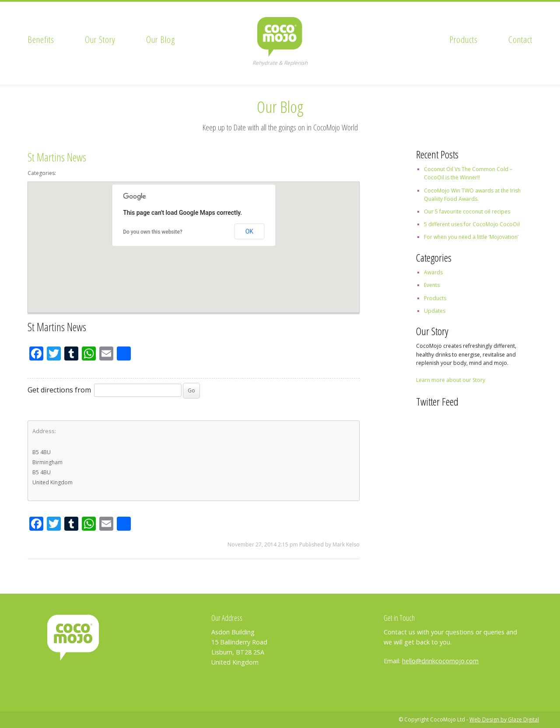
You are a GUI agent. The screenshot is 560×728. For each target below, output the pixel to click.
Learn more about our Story (451, 380)
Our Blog (161, 39)
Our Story (100, 39)
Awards (433, 272)
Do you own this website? (153, 232)
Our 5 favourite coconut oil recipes (467, 212)
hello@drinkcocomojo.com (440, 661)
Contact (520, 39)
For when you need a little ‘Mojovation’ (471, 237)
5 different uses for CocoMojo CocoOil (472, 224)
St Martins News (57, 157)
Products (464, 39)
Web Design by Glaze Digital (504, 719)
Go (191, 390)
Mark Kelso (346, 544)
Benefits (41, 39)
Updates (435, 311)
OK (249, 231)
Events (432, 285)
